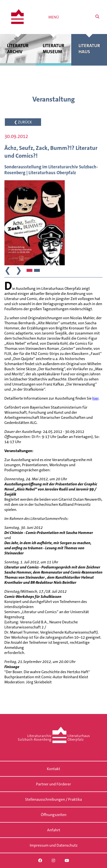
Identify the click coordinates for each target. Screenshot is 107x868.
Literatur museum (54, 49)
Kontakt (53, 769)
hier (95, 398)
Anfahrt (54, 830)
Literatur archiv (18, 49)
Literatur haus (89, 49)
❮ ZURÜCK (23, 122)
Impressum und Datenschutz (54, 845)
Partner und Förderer (53, 784)
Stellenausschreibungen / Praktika (53, 799)
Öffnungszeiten (54, 815)
